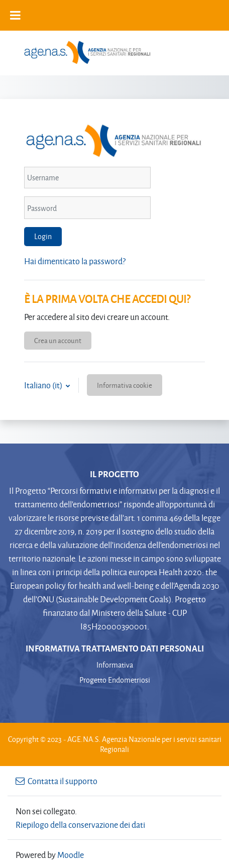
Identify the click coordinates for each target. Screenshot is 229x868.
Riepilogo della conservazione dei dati (80, 825)
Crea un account (58, 340)
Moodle (71, 855)
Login (43, 236)
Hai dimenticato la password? (75, 261)
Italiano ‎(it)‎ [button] (44, 385)
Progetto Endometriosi (115, 680)
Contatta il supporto (56, 781)
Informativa (115, 665)
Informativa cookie (125, 385)
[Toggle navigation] (208, 52)
